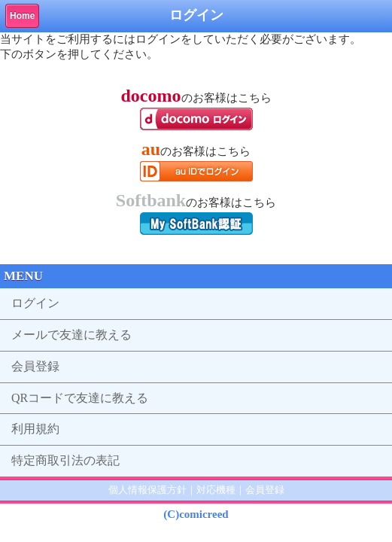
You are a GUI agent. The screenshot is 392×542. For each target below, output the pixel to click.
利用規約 (35, 429)
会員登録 (35, 366)
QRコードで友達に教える (80, 398)
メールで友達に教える (71, 335)
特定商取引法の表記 (65, 460)
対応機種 (216, 490)
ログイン (35, 303)
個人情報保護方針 (147, 490)
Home (22, 16)
